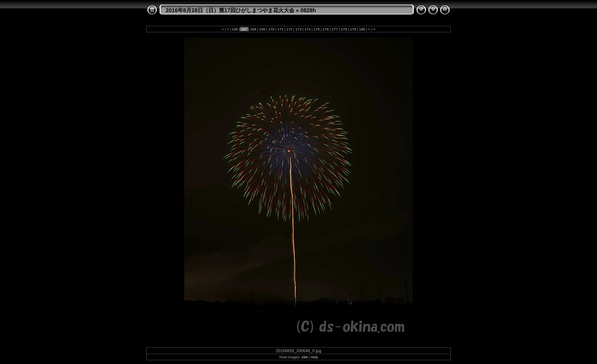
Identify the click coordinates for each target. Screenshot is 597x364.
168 (253, 29)
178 (344, 29)
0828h (308, 10)
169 (262, 29)
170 (271, 29)
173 (298, 29)
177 (335, 29)
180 (362, 29)
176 (326, 29)
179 (353, 29)
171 (280, 29)
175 (317, 29)
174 (307, 29)
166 (235, 29)
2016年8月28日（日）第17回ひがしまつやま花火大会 (230, 10)
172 (289, 29)
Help (314, 357)
